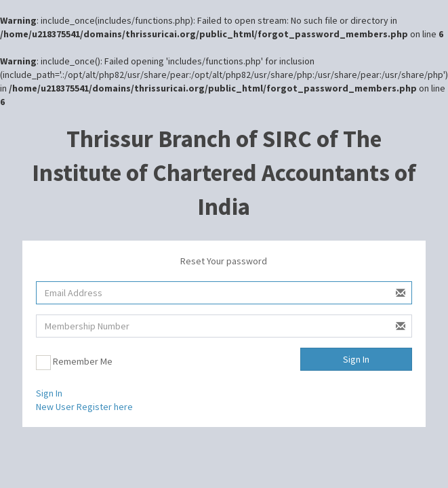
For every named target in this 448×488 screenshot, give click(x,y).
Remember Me (74, 363)
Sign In (356, 359)
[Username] (224, 293)
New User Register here (84, 407)
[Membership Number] (224, 326)
